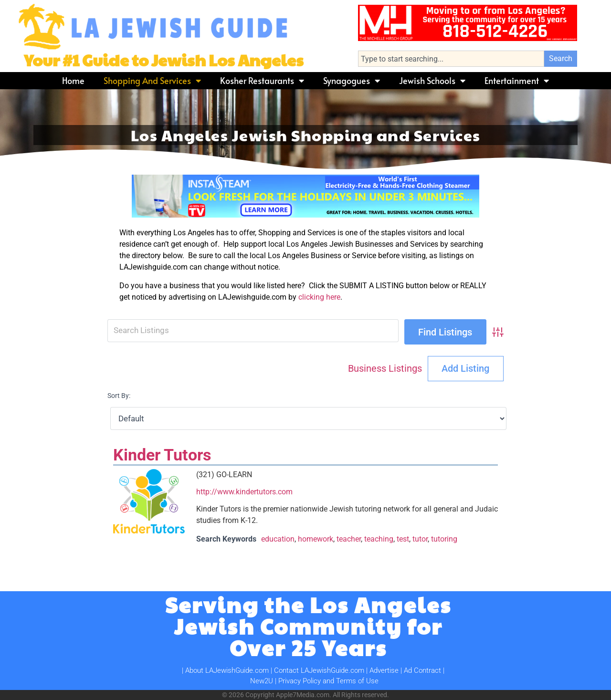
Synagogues (352, 81)
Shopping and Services (152, 81)
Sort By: (119, 396)
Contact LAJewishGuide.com (319, 670)
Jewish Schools (432, 81)
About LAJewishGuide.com (227, 670)
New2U (262, 681)
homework (316, 539)
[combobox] (451, 59)
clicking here (319, 297)
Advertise (384, 670)
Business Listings (385, 368)
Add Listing (465, 368)
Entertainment (517, 81)
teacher (349, 539)
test (403, 539)
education (278, 539)
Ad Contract (422, 670)
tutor (420, 539)
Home (73, 80)
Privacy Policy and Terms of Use (328, 681)
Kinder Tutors (162, 455)
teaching (379, 539)
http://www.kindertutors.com (244, 492)
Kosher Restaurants (262, 81)
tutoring (444, 539)
